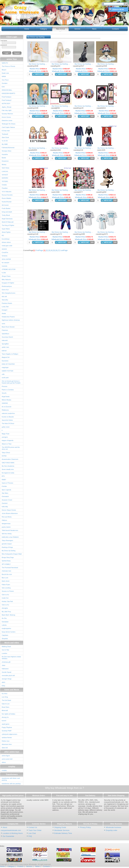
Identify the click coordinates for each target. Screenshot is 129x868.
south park (5, 378)
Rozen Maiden (6, 198)
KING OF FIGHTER (8, 364)
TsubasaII (5, 134)
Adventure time (7, 744)
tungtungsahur (6, 628)
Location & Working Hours (13, 833)
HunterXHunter (7, 202)
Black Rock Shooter (8, 327)
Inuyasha (5, 154)
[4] (52, 250)
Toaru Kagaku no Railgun (10, 354)
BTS (3, 476)
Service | (30, 866)
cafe (3, 374)
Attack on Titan (7, 444)
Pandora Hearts (7, 303)
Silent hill (5, 748)
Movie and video (12, 643)
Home (27, 29)
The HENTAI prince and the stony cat (11, 448)
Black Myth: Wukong (8, 615)
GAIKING (5, 403)
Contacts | (47, 866)
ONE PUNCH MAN (8, 463)
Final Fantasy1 (7, 97)
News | (38, 866)
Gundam (5, 83)
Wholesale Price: (38, 71)
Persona (4, 386)
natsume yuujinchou (8, 413)
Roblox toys (6, 741)
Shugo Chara (6, 276)
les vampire (5, 263)
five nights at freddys (8, 714)
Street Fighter (6, 232)
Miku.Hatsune (6, 280)
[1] (44, 250)
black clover (6, 581)
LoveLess (5, 171)
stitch (3, 682)
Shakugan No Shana (9, 124)
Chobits (4, 185)
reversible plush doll (8, 675)
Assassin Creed (7, 500)
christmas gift (6, 662)
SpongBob (5, 344)
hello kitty (5, 507)
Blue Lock (5, 578)
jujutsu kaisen (6, 527)
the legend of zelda (8, 473)
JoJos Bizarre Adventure (10, 513)
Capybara (5, 635)
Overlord (5, 503)
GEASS (4, 249)
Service (77, 29)
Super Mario (6, 229)
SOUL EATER (6, 259)
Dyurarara (5, 361)
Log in (117, 1)
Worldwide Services (62, 830)
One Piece (5, 80)
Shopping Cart (108, 1)
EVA (3, 87)
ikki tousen (5, 205)
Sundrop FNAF (7, 731)
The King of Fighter (8, 225)
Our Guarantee (8, 836)
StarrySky (5, 300)
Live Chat (32, 833)
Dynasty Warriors (7, 114)
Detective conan (7, 120)
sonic (3, 324)
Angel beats (6, 397)
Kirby (3, 686)
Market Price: (38, 69)
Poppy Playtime (7, 727)
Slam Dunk (5, 137)
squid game (6, 724)
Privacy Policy (85, 827)
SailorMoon (5, 334)
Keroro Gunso (6, 117)
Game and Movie (12, 690)
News (94, 29)
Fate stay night (7, 110)
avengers (5, 437)
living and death (7, 212)
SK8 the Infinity (7, 534)
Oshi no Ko (5, 595)
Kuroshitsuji (6, 239)
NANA (4, 76)
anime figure (6, 756)
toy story (5, 693)
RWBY (4, 480)
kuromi (4, 721)
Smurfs (4, 393)
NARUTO (5, 63)
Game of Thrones (7, 483)
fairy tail (4, 296)
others (4, 762)
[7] (59, 250)
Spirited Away (6, 561)
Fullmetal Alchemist (8, 148)
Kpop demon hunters (9, 632)
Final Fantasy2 (7, 100)
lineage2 (5, 310)
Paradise (5, 188)
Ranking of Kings (7, 547)
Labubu (4, 625)
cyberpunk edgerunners (9, 734)
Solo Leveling (6, 588)
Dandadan (5, 622)
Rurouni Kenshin (7, 195)
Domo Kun (5, 290)
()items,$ (118, 9)
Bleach (4, 70)
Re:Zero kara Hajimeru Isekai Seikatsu (11, 658)
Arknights (5, 608)
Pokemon (5, 330)
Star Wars (5, 493)
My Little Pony (6, 612)
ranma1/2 (5, 175)
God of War (5, 650)
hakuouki (5, 340)
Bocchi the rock (7, 574)
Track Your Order (35, 830)
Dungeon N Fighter (8, 283)
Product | (21, 866)
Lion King (5, 697)
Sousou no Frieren (8, 591)
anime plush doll (7, 759)
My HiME (5, 144)
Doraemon (5, 161)
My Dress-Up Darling (9, 551)
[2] (47, 250)
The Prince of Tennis (8, 66)
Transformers (12, 774)
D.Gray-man (6, 131)
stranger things (7, 679)
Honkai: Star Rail (7, 601)
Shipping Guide (60, 827)
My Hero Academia (8, 466)
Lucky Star (5, 307)
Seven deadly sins (8, 469)
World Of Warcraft (8, 222)
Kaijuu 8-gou (6, 584)
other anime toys (12, 752)
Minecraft (5, 710)
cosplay (12, 766)
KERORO (5, 178)
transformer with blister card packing (11, 779)
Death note (5, 73)
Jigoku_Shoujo (7, 107)
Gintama (5, 256)
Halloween (5, 669)
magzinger (5, 367)
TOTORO (5, 181)
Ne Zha (4, 618)
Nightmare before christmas (11, 320)
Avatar (4, 313)
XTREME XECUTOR (9, 269)
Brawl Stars (5, 707)
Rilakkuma (5, 410)
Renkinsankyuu (7, 286)
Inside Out (5, 598)
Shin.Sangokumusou (9, 293)
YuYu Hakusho (7, 192)
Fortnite (4, 486)
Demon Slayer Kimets (9, 510)
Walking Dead (6, 647)
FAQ (30, 836)
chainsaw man (6, 571)
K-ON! (4, 273)
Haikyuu (4, 520)
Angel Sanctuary (7, 219)
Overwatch (5, 496)
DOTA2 (4, 456)
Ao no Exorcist (6, 407)
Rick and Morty (7, 517)
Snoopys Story (7, 151)
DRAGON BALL (7, 90)
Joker (4, 665)
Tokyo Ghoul (6, 453)
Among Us (5, 717)
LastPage (64, 250)
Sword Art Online (7, 420)
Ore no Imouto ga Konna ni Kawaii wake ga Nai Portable (11, 382)
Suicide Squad (6, 672)
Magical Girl (6, 357)
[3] (49, 250)
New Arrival (60, 29)
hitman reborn (6, 242)
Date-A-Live (6, 704)
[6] (56, 250)
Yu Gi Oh (5, 141)
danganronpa (6, 524)
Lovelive (4, 653)
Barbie (4, 158)
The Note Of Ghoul (8, 423)
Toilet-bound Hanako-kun (10, 530)
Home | (3, 866)
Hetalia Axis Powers (8, 317)
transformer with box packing (11, 784)
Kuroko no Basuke (8, 417)
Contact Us (33, 827)
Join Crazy (125, 1)
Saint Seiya (5, 168)
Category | (12, 866)
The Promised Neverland (10, 568)
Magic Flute (6, 434)
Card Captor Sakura (8, 127)
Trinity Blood (6, 215)
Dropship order (112, 830)
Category (44, 29)
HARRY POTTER (7, 371)
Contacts (115, 29)
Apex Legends (6, 490)
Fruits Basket (6, 208)
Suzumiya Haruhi (7, 337)
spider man (5, 347)
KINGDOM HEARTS (8, 93)
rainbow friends (7, 738)
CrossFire (5, 252)
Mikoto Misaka (6, 400)
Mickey (4, 165)
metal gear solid (7, 246)
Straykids (5, 639)
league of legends (8, 440)
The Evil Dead (6, 700)
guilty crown (6, 427)
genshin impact (7, 544)
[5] (54, 250)
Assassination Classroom (10, 459)
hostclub (4, 266)
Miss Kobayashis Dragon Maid (12, 554)
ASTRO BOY (6, 104)
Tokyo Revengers (7, 540)
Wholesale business (114, 827)
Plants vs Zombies (8, 390)
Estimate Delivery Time (63, 833)
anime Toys (12, 59)
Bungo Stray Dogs (8, 557)
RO (3, 235)
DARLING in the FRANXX (10, 537)
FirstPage (39, 250)
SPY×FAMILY (6, 564)
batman (4, 351)
